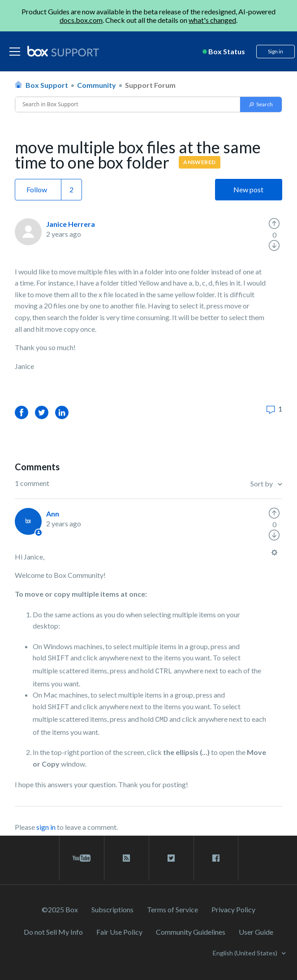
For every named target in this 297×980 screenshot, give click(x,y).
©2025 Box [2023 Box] (60, 909)
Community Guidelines (191, 932)
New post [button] (248, 189)
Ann (53, 514)
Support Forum (150, 85)
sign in (46, 827)
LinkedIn (62, 412)
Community (97, 85)
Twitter (42, 412)
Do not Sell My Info (53, 932)
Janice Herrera (71, 224)
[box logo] (63, 51)
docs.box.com (81, 20)
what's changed (212, 20)
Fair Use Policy (119, 932)
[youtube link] (82, 858)
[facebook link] (216, 858)
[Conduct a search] (128, 104)
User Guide (256, 932)
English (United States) (246, 953)
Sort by (262, 483)
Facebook (22, 412)
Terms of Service (172, 909)
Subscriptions (112, 909)
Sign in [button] (275, 51)
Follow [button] (37, 189)
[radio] (274, 224)
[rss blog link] (127, 858)
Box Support (47, 85)
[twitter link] (171, 858)
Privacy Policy (233, 909)
